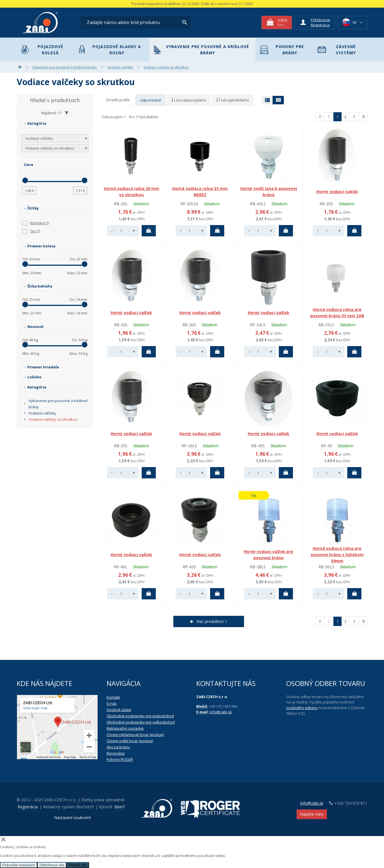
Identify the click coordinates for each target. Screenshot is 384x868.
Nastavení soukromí (72, 818)
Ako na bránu (118, 747)
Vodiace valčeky (42, 413)
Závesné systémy (337, 50)
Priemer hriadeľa (41, 367)
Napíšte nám (312, 814)
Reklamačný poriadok (125, 728)
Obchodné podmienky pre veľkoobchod (141, 722)
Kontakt (113, 697)
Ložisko (33, 377)
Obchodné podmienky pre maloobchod (140, 716)
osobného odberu (302, 708)
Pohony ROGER (120, 759)
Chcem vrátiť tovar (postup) (130, 741)
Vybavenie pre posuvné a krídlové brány (201, 50)
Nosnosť (34, 327)
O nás (112, 703)
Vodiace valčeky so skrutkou (53, 419)
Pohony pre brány (282, 50)
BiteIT (120, 807)
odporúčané (151, 100)
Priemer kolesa (40, 246)
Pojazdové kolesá (42, 50)
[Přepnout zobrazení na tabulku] (267, 100)
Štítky (31, 208)
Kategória (35, 123)
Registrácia (320, 25)
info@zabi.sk (221, 712)
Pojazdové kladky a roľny (110, 50)
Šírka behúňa (38, 286)
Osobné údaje (119, 710)
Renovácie (116, 753)
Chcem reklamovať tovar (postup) (135, 735)
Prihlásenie (321, 20)
